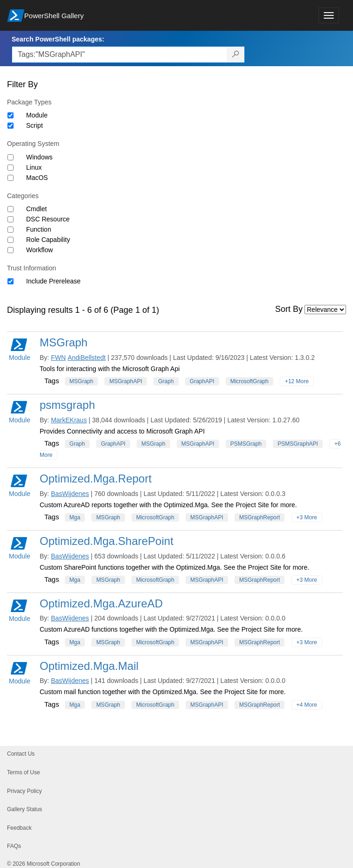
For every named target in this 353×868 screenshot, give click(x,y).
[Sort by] (325, 310)
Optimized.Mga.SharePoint (107, 541)
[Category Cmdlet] (10, 209)
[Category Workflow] (10, 250)
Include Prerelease (53, 281)
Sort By (289, 309)
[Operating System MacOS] (10, 178)
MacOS (37, 178)
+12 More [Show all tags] (297, 381)
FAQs (14, 846)
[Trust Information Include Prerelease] (10, 281)
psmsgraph (67, 405)
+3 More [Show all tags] (307, 517)
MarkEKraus (69, 420)
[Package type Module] (10, 115)
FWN (58, 358)
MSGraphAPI (126, 381)
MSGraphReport (260, 517)
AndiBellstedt (87, 358)
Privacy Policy (24, 791)
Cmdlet (36, 209)
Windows (39, 157)
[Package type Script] (10, 126)
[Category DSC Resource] (10, 219)
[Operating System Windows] (10, 157)
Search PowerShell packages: (58, 39)
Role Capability (48, 240)
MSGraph (64, 342)
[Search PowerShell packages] (236, 55)
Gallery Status (24, 809)
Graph (166, 381)
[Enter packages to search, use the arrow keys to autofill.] (119, 55)
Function (39, 229)
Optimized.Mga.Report (96, 479)
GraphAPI (202, 381)
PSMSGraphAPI (298, 444)
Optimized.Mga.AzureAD (101, 603)
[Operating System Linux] (10, 168)
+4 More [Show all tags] (307, 705)
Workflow (39, 250)
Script (35, 125)
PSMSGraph (246, 444)
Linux (34, 167)
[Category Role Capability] (10, 240)
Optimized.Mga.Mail (89, 666)
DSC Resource (48, 219)
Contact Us (21, 754)
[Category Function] (10, 230)
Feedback (19, 828)
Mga (75, 517)
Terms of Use (24, 772)
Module (37, 115)
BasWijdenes (70, 494)
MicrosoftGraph (249, 381)
